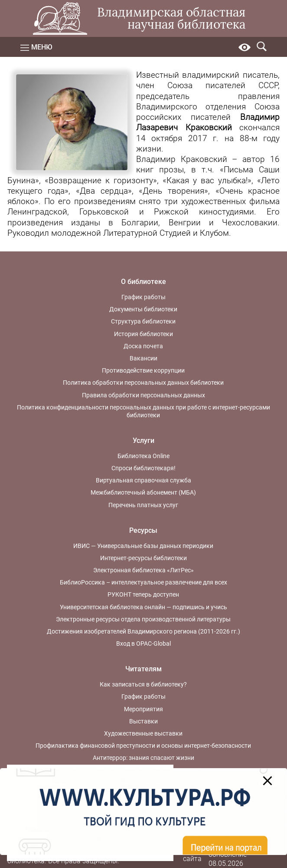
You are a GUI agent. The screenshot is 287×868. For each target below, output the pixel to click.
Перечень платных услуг (143, 505)
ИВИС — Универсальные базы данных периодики (143, 546)
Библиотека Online (143, 456)
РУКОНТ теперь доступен (143, 594)
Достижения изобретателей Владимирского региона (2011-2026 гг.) (143, 631)
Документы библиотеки (143, 309)
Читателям (143, 669)
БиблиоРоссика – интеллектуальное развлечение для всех (143, 582)
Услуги (143, 441)
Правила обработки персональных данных (143, 395)
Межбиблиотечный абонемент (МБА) (143, 492)
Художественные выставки (143, 733)
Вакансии (143, 358)
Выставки (143, 721)
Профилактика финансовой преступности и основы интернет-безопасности (143, 746)
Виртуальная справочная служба (143, 480)
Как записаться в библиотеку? (143, 684)
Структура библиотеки (143, 321)
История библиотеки (143, 334)
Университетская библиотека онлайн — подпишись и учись (143, 607)
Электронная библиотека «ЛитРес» (143, 570)
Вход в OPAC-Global (143, 644)
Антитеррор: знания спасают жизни (143, 758)
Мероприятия (143, 709)
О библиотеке (143, 282)
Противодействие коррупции (143, 370)
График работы (143, 297)
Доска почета (143, 346)
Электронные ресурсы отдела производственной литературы (143, 619)
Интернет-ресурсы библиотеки (143, 558)
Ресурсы (143, 530)
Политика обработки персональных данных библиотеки (143, 383)
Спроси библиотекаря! (143, 468)
